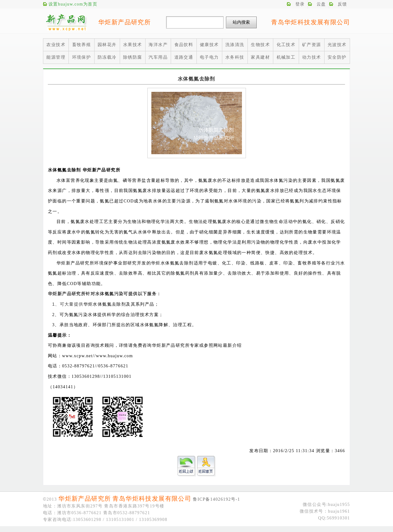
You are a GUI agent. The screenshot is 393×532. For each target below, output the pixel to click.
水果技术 (133, 45)
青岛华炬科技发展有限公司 (311, 22)
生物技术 (260, 45)
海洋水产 (158, 45)
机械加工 (286, 57)
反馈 (342, 4)
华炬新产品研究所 (125, 22)
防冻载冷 (107, 57)
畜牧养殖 (82, 45)
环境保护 (82, 57)
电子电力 (209, 57)
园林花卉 (107, 45)
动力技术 (312, 57)
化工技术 (286, 45)
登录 (300, 4)
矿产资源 (312, 45)
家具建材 (260, 57)
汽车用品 (158, 57)
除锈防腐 (133, 57)
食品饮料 (184, 45)
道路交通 (184, 57)
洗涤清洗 (235, 45)
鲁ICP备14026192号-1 (216, 499)
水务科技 (235, 57)
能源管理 (56, 57)
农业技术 (56, 45)
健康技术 (209, 45)
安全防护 (337, 57)
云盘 (321, 4)
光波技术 (337, 45)
